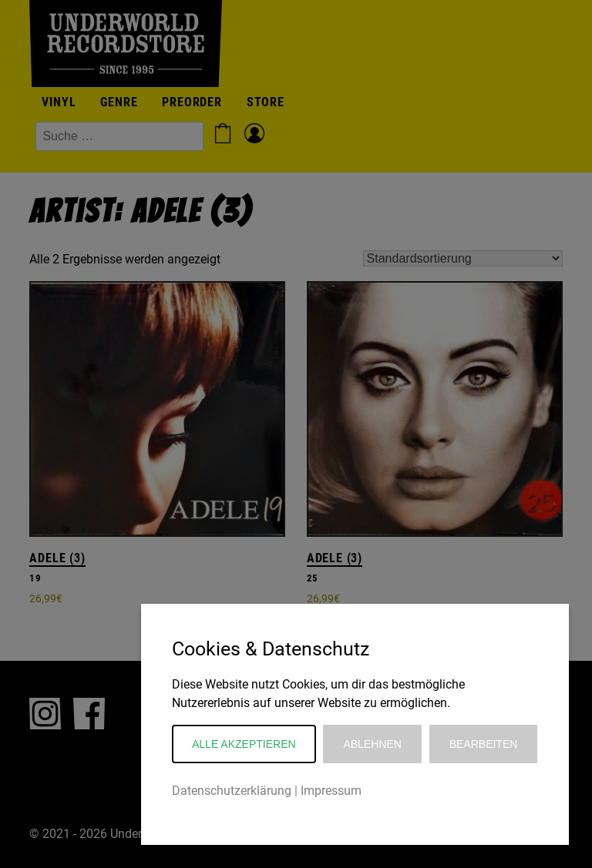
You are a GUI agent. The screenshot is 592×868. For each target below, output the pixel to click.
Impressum (331, 791)
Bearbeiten (484, 744)
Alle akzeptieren (244, 744)
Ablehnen (372, 744)
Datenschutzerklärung (232, 791)
